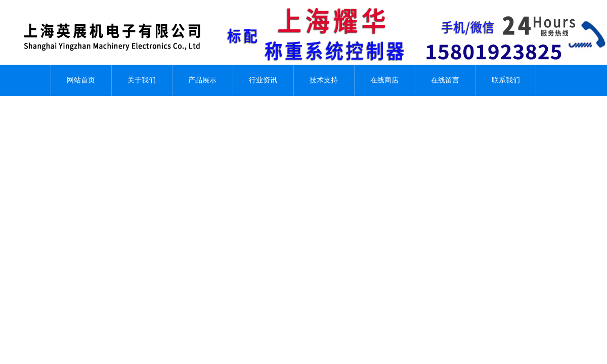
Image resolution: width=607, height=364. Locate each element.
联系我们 (506, 80)
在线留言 (445, 80)
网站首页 (81, 80)
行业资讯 (263, 80)
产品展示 (202, 80)
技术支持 (324, 80)
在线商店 (384, 80)
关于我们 (142, 80)
